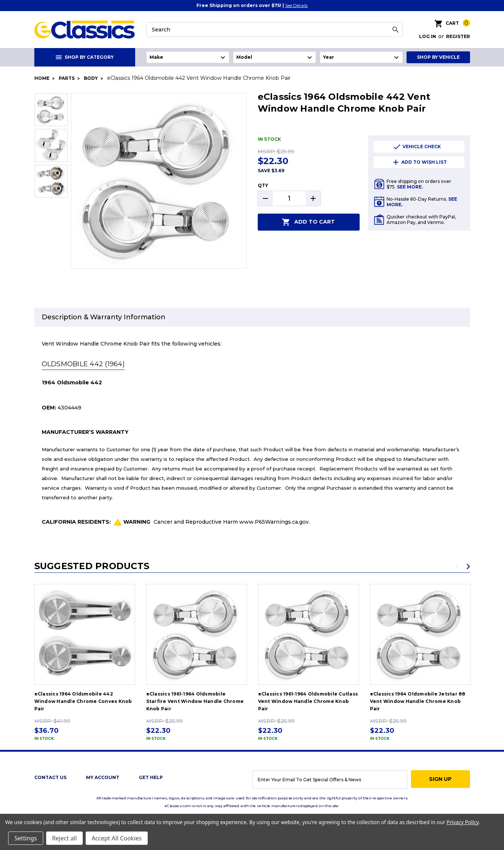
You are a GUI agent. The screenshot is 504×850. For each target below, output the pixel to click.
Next (468, 567)
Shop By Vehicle (438, 57)
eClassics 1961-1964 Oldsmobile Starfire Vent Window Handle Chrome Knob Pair (195, 701)
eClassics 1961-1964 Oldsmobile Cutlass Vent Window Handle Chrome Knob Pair (308, 701)
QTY (263, 185)
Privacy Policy (462, 822)
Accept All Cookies (117, 838)
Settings (26, 838)
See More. (410, 187)
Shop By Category (85, 57)
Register (458, 36)
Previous (457, 567)
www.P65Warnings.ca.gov (274, 522)
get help (151, 777)
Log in (428, 36)
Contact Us (50, 777)
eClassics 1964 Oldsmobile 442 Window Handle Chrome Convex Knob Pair (83, 701)
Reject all (64, 838)
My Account (103, 777)
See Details (296, 5)
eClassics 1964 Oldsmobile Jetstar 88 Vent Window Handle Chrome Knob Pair (418, 701)
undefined (188, 57)
